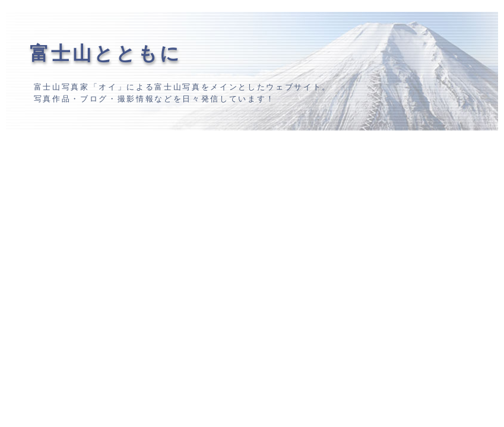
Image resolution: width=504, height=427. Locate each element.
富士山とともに (106, 53)
